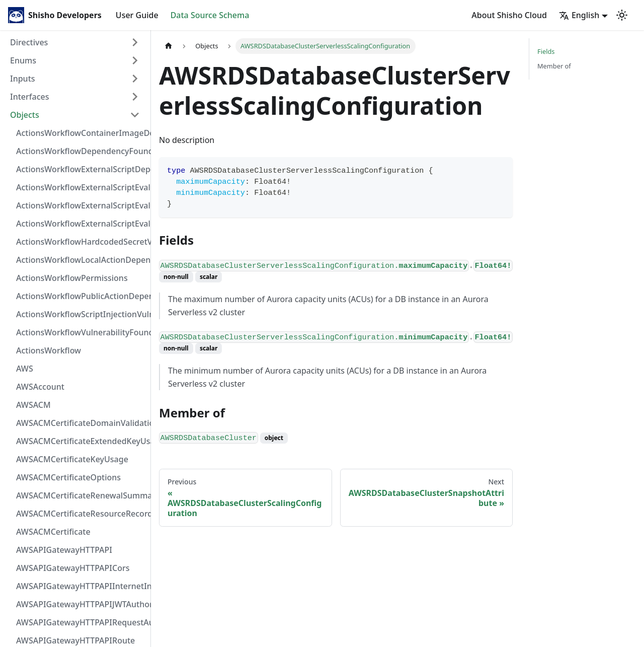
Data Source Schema (210, 15)
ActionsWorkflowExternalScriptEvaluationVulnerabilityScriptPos (81, 205)
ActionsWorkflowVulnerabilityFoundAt (81, 332)
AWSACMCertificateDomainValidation (81, 423)
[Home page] (169, 46)
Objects (25, 115)
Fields (546, 51)
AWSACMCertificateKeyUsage (72, 459)
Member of (554, 66)
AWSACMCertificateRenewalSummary (81, 495)
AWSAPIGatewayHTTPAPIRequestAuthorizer (81, 622)
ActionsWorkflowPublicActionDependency (81, 296)
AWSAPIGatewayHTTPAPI (64, 550)
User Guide (137, 15)
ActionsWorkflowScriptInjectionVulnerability (81, 314)
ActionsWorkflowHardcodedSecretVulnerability (81, 242)
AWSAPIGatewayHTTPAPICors (73, 568)
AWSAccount (40, 387)
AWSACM (33, 405)
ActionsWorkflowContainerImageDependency (81, 133)
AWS (25, 369)
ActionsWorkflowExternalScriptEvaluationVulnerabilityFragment (81, 187)
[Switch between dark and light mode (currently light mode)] (622, 15)
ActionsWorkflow (49, 350)
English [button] (579, 15)
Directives (29, 42)
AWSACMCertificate (53, 532)
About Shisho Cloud (509, 15)
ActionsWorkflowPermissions (72, 278)
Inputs (23, 79)
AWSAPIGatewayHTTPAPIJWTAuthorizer (81, 604)
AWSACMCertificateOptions (68, 477)
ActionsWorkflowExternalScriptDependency (81, 169)
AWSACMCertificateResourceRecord (81, 514)
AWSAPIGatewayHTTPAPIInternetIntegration (81, 586)
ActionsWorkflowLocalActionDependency (81, 260)
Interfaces (29, 97)
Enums (23, 60)
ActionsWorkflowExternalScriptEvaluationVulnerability (81, 224)
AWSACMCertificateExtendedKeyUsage (81, 441)
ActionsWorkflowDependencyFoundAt (81, 151)
